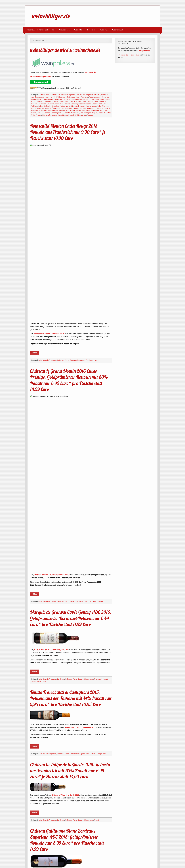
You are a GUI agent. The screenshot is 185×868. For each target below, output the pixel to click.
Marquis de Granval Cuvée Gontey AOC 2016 (52, 335)
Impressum (31, 860)
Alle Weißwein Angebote (62, 97)
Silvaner (40, 113)
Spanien (47, 113)
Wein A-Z (105, 30)
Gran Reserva (65, 104)
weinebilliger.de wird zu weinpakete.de (65, 50)
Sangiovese (86, 111)
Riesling (62, 111)
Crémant (78, 101)
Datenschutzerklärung (46, 860)
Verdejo (38, 115)
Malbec (62, 106)
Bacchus (106, 97)
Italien (40, 106)
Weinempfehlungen (49, 115)
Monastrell (75, 106)
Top (82, 113)
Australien (85, 97)
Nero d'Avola (36, 108)
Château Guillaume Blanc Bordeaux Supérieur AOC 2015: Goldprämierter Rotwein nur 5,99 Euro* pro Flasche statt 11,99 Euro (67, 525)
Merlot (68, 106)
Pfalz (62, 108)
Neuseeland (46, 108)
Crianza (85, 101)
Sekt (106, 111)
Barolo (40, 99)
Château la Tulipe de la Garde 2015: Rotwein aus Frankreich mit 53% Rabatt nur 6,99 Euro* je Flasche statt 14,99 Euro (70, 455)
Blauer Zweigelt (49, 99)
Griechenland (97, 104)
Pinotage (68, 108)
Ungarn (94, 113)
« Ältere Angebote (40, 845)
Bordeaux (59, 99)
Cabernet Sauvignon (91, 99)
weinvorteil (70, 115)
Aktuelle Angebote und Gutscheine (41, 30)
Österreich (56, 108)
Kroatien (56, 106)
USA (33, 115)
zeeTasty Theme (152, 860)
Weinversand (117, 30)
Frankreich (42, 104)
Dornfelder (103, 101)
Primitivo (90, 108)
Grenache (87, 104)
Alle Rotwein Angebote (85, 95)
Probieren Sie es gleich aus (128, 55)
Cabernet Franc (77, 99)
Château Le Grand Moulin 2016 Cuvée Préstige (52, 260)
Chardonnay (36, 101)
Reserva (44, 111)
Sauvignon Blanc (98, 111)
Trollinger (87, 113)
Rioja (67, 111)
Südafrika (67, 113)
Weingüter (80, 30)
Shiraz (34, 113)
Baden (34, 99)
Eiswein (34, 104)
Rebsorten (92, 30)
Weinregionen (65, 30)
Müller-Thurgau (103, 106)
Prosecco (98, 108)
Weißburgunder (81, 115)
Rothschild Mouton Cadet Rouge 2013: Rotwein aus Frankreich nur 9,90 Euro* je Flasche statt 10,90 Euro (68, 132)
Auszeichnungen (95, 97)
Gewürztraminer (53, 104)
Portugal (76, 108)
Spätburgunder (57, 113)
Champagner (104, 99)
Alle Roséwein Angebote (66, 95)
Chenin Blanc (64, 101)
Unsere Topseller (104, 113)
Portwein (83, 108)
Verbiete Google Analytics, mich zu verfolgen (73, 860)
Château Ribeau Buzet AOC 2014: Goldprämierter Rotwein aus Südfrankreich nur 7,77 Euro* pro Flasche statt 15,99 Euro (69, 775)
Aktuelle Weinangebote (48, 95)
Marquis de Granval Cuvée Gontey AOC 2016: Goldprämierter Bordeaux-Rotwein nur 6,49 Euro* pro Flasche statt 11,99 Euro (71, 303)
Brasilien (67, 99)
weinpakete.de (90, 72)
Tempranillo (75, 113)
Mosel (94, 106)
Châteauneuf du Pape (50, 101)
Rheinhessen (53, 111)
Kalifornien (47, 106)
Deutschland (93, 101)
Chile (71, 101)
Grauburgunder (77, 104)
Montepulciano (85, 106)
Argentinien (76, 97)
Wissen (90, 115)
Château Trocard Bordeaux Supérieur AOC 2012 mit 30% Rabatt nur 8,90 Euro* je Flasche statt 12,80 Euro (69, 698)
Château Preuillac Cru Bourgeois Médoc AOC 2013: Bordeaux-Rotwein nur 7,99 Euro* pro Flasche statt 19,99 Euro (70, 605)
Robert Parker (76, 111)
